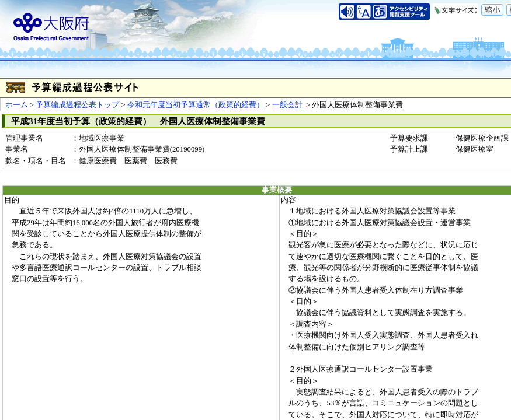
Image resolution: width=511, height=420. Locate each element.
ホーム (17, 105)
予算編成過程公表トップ (77, 105)
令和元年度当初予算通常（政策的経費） (196, 105)
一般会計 (288, 105)
